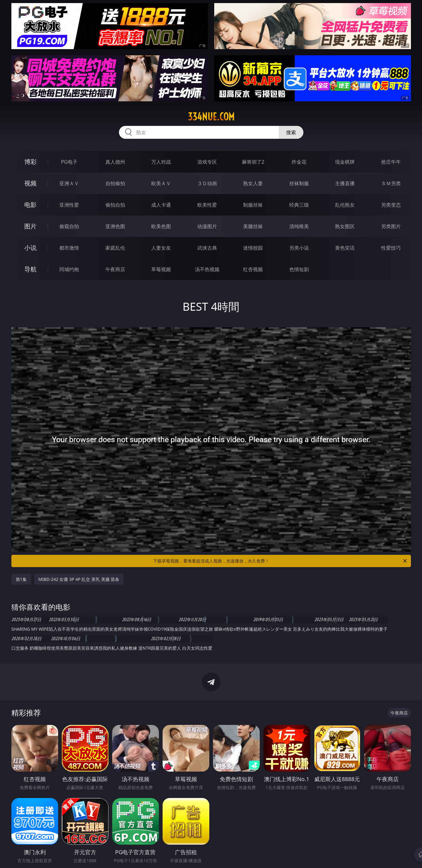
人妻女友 (161, 248)
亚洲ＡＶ (69, 183)
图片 (30, 226)
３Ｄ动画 (207, 183)
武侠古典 (207, 248)
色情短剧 (299, 269)
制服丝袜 (253, 205)
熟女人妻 (253, 183)
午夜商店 (115, 269)
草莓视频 (161, 269)
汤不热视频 (207, 269)
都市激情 (69, 248)
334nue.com (211, 117)
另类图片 (391, 226)
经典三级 (299, 205)
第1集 (21, 579)
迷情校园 (253, 248)
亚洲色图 (115, 226)
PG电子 (69, 162)
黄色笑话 (345, 248)
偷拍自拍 (115, 205)
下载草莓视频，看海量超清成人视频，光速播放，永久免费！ (280, 561)
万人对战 (161, 162)
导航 (30, 269)
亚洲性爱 (69, 205)
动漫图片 (207, 226)
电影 (30, 205)
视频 (30, 183)
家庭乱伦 (115, 248)
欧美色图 (161, 226)
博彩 (30, 162)
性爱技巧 (391, 248)
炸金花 (299, 162)
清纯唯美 (299, 226)
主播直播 (345, 183)
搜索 (291, 132)
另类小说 (299, 248)
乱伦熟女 (345, 205)
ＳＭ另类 (391, 183)
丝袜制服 (299, 183)
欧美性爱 (207, 205)
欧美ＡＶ (161, 183)
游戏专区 (207, 162)
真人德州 (115, 162)
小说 (30, 248)
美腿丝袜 (253, 226)
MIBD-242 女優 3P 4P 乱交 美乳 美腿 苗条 (79, 579)
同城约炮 (69, 269)
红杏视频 (253, 269)
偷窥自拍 (69, 226)
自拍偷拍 (115, 183)
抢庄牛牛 (391, 162)
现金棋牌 (345, 162)
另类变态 (391, 205)
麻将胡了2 (253, 162)
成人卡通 (161, 205)
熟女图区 (345, 226)
